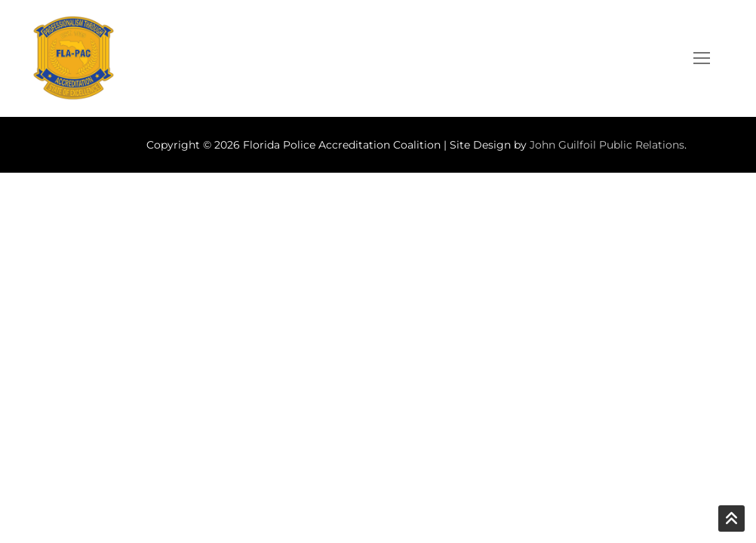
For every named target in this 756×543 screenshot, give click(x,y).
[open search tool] (659, 58)
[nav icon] (702, 59)
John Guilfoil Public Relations (607, 145)
